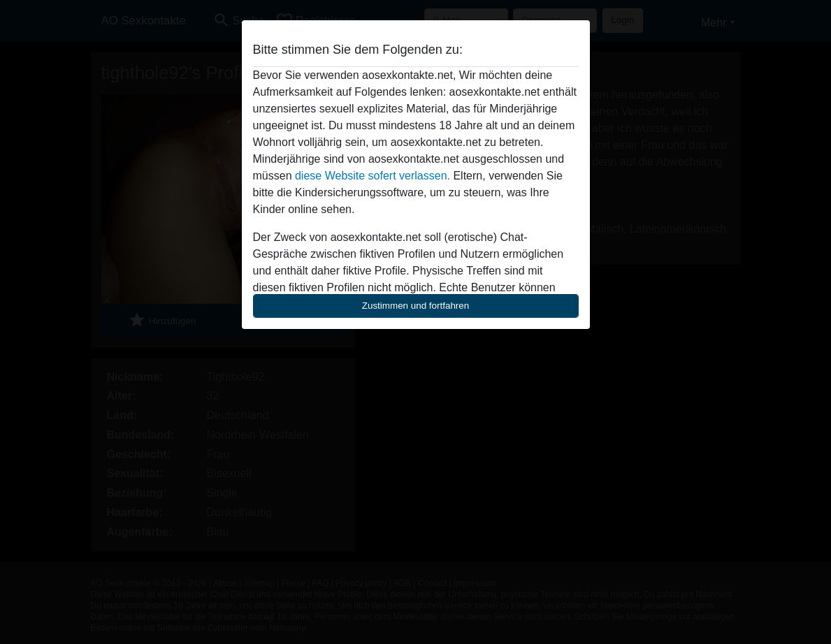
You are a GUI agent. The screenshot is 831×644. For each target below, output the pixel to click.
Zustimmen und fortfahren (416, 306)
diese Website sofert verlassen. (373, 176)
